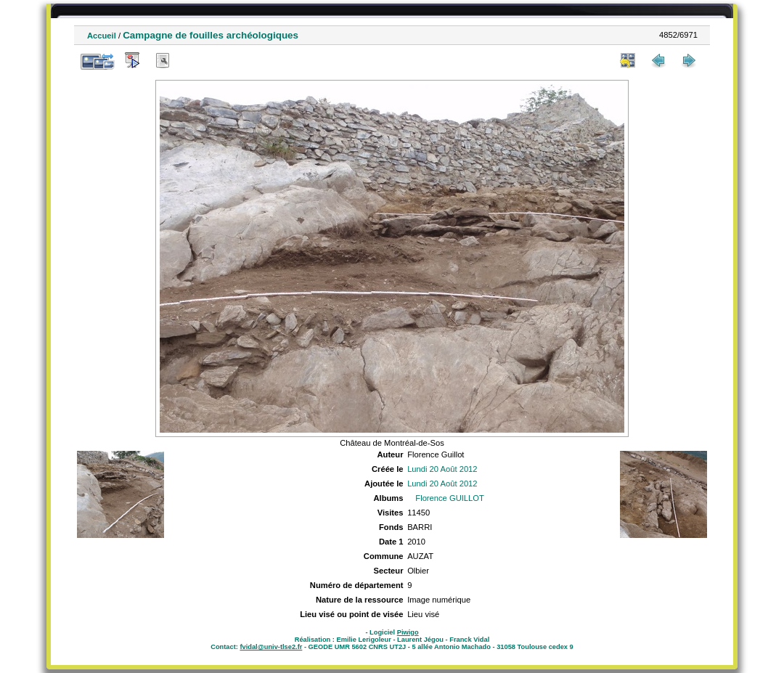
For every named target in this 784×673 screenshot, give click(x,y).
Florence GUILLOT (450, 498)
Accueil (102, 36)
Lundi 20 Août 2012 (442, 469)
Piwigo (408, 632)
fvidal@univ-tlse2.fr (271, 647)
